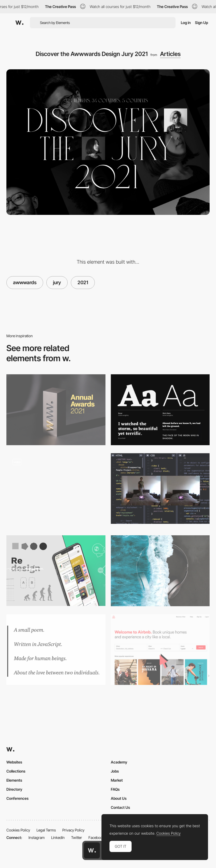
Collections (16, 771)
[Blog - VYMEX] (56, 490)
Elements (14, 780)
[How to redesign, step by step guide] (56, 571)
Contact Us (120, 807)
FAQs (115, 789)
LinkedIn (58, 837)
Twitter (77, 837)
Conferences (17, 798)
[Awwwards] (19, 23)
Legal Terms (46, 830)
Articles (170, 54)
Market (117, 780)
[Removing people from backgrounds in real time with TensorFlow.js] (160, 489)
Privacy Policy (73, 830)
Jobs (115, 771)
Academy (119, 762)
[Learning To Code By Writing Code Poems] (56, 650)
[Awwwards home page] (92, 850)
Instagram (37, 837)
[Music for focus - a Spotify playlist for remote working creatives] (160, 571)
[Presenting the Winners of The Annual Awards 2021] (56, 410)
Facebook (96, 837)
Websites (14, 762)
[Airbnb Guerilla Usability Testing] (160, 650)
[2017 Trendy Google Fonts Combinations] (160, 410)
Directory (14, 789)
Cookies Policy (18, 830)
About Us (119, 798)
